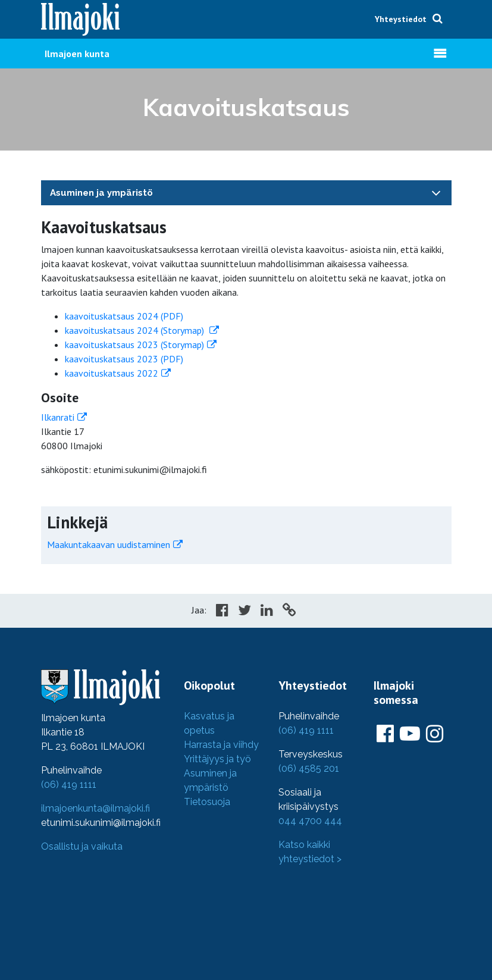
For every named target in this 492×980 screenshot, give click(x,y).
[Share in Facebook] (222, 612)
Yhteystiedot (401, 19)
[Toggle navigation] (436, 192)
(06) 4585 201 (309, 768)
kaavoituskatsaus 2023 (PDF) (124, 359)
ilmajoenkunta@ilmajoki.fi (95, 808)
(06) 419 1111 (69, 785)
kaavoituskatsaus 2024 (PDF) (124, 316)
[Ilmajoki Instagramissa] (435, 734)
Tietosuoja (207, 802)
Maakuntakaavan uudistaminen (109, 544)
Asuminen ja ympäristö (101, 193)
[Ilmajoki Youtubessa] (410, 734)
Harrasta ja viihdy (221, 745)
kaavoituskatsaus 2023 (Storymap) (134, 345)
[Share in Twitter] (245, 612)
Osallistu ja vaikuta (82, 846)
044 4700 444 (310, 821)
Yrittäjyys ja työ (217, 759)
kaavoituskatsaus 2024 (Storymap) (136, 330)
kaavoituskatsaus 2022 (112, 373)
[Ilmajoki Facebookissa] (385, 734)
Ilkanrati (58, 417)
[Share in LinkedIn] (267, 612)
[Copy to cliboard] (289, 612)
